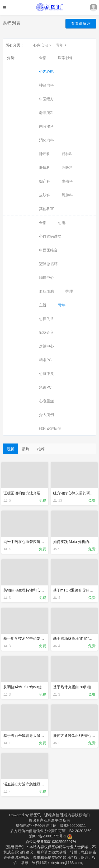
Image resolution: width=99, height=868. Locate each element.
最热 (26, 449)
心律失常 (46, 319)
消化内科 (46, 140)
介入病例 (46, 415)
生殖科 (67, 181)
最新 (10, 449)
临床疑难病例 (50, 428)
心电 (62, 223)
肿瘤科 (45, 154)
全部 (43, 58)
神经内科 (46, 85)
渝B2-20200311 (73, 826)
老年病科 (46, 113)
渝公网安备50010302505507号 (51, 842)
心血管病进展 (50, 236)
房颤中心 (46, 346)
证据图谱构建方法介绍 (22, 493)
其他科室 (46, 209)
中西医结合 (48, 250)
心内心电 (43, 45)
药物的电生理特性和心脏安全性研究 (33, 590)
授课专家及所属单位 (45, 820)
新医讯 (35, 815)
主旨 (43, 305)
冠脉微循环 (48, 264)
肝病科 (45, 168)
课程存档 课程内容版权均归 (67, 815)
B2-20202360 (80, 831)
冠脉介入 (46, 332)
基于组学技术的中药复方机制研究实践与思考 (40, 638)
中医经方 (46, 99)
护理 (69, 291)
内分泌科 (46, 126)
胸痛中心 (46, 278)
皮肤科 (45, 195)
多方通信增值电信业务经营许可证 (38, 831)
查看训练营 (81, 23)
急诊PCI (46, 387)
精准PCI (46, 360)
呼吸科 (67, 168)
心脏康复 (46, 374)
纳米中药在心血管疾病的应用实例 (31, 542)
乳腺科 (67, 195)
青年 (62, 45)
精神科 (67, 154)
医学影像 (65, 58)
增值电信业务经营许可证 (36, 826)
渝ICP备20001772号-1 (48, 836)
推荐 (41, 449)
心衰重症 (46, 401)
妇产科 (45, 181)
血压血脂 (46, 291)
